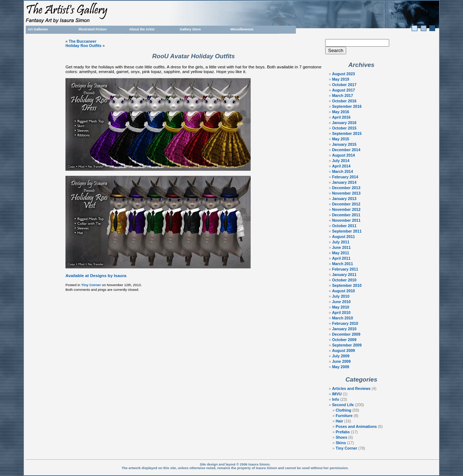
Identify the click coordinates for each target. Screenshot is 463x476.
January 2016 (344, 123)
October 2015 (344, 128)
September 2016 (347, 106)
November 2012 (346, 209)
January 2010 (344, 329)
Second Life (343, 405)
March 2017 (343, 95)
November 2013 (346, 193)
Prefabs (343, 432)
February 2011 (345, 269)
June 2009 (341, 361)
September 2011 (347, 231)
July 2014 (341, 161)
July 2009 (341, 356)
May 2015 (341, 139)
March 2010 (343, 318)
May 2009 (341, 367)
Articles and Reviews (351, 388)
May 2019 (341, 79)
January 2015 (344, 144)
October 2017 (344, 85)
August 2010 (343, 291)
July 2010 (341, 296)
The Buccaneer (82, 41)
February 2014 (345, 177)
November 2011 (346, 220)
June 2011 (341, 247)
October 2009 (344, 340)
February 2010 (345, 323)
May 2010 (341, 307)
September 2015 (347, 133)
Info (336, 399)
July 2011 (341, 242)
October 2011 (344, 226)
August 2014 (343, 155)
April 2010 (341, 313)
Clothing (343, 410)
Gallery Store (190, 29)
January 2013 (344, 199)
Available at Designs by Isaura (96, 275)
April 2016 (341, 117)
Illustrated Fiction (93, 29)
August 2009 (343, 350)
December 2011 (346, 215)
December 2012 (346, 204)
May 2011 (341, 253)
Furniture (344, 416)
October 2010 (344, 280)
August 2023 (343, 74)
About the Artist (142, 29)
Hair (339, 421)
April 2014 (341, 166)
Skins (341, 443)
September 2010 (347, 285)
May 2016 (341, 112)
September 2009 (347, 345)
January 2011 (344, 275)
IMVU (337, 394)
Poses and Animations (356, 426)
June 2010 (341, 302)
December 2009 (346, 334)
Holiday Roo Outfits (83, 46)
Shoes (341, 437)
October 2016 (344, 101)
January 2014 (344, 182)
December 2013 (346, 188)
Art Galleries (38, 29)
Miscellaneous (242, 29)
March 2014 (343, 171)
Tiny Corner (91, 285)
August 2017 (343, 90)
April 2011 (341, 258)
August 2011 (343, 237)
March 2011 (343, 264)
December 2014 (346, 150)
